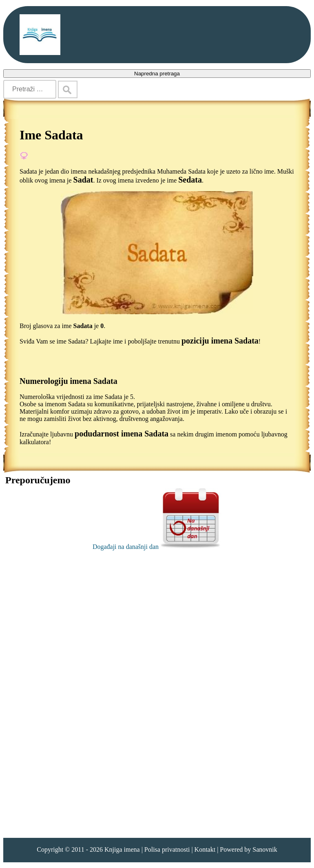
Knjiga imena (122, 849)
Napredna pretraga (157, 74)
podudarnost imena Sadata (122, 434)
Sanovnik (265, 849)
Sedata (190, 180)
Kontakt (205, 849)
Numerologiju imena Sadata (69, 381)
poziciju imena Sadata (220, 341)
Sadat (83, 180)
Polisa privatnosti (167, 849)
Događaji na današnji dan (157, 547)
